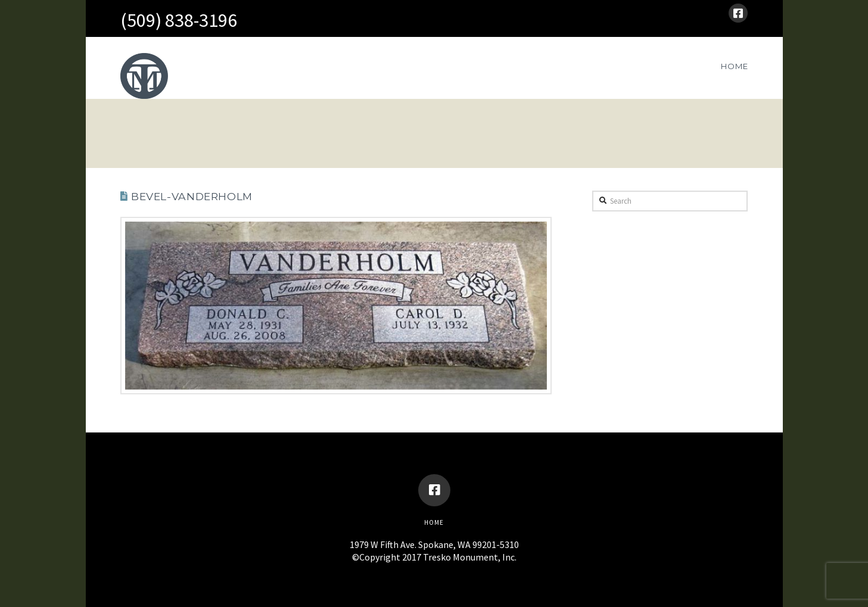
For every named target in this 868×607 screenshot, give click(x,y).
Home (434, 522)
